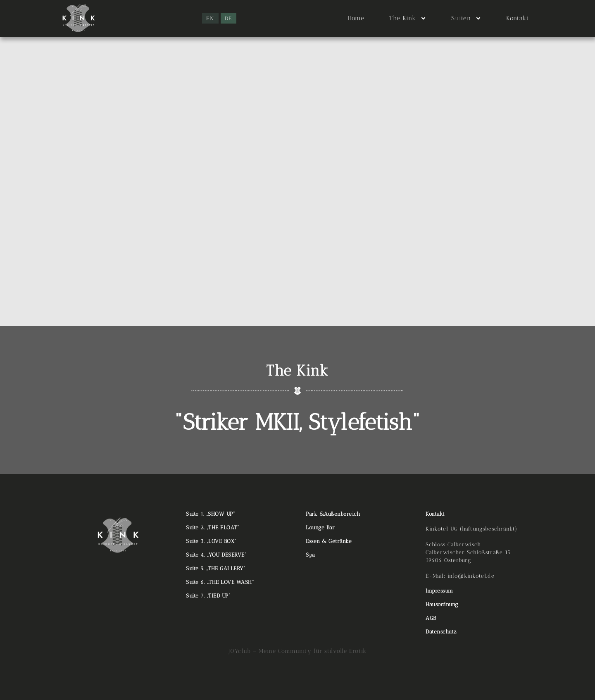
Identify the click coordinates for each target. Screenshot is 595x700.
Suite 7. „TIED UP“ (208, 596)
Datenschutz (441, 632)
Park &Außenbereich (333, 514)
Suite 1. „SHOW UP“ (210, 514)
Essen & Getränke (329, 541)
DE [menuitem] (229, 18)
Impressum (439, 591)
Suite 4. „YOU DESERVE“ (216, 555)
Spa (311, 555)
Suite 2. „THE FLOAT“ (212, 527)
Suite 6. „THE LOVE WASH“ (220, 582)
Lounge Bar (320, 527)
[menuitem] (210, 18)
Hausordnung (442, 604)
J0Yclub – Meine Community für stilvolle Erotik (297, 651)
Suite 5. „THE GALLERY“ (215, 568)
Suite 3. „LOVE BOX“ (211, 541)
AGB (431, 618)
